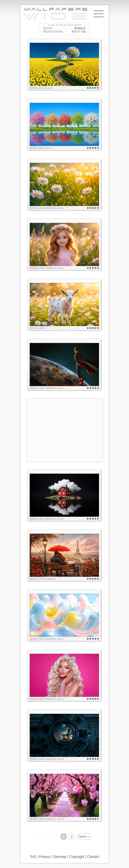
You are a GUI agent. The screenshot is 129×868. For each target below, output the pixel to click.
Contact (93, 857)
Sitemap (60, 857)
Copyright (77, 857)
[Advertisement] (65, 430)
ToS (33, 857)
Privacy (45, 857)
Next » (84, 836)
